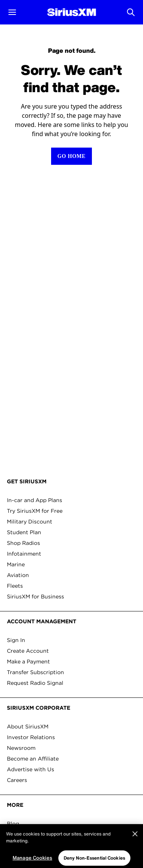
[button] (12, 12)
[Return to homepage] (71, 156)
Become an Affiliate (33, 759)
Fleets (15, 586)
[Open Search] (131, 12)
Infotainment (24, 554)
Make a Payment (28, 662)
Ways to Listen (27, 834)
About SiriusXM (28, 727)
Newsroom (21, 748)
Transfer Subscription (35, 672)
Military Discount (30, 522)
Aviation (18, 575)
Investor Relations (31, 737)
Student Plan (24, 532)
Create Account (28, 651)
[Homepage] (72, 12)
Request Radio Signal (35, 683)
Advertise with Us (31, 769)
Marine (16, 564)
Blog (13, 824)
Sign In (16, 640)
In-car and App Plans (35, 500)
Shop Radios (23, 543)
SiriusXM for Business (35, 597)
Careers (17, 780)
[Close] (135, 851)
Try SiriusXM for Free (35, 511)
